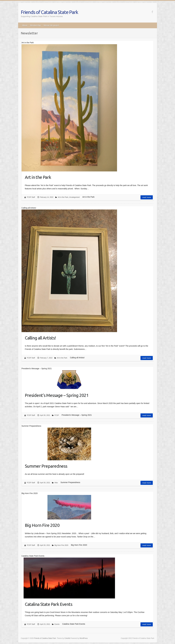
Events (57, 624)
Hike (56, 483)
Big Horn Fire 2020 (42, 525)
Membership (35, 25)
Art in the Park (38, 177)
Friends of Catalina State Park (49, 12)
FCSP (57, 415)
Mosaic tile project (51, 25)
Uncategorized (74, 197)
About (25, 25)
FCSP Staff (31, 197)
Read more (147, 197)
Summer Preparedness (46, 466)
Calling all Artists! (40, 338)
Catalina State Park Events (49, 604)
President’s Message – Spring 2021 (57, 395)
